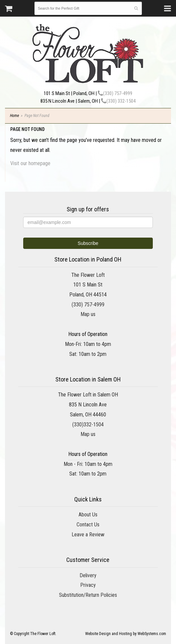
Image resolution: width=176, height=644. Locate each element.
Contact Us (88, 525)
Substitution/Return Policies (88, 595)
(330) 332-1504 (118, 101)
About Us (88, 515)
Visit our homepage (30, 163)
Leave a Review (88, 535)
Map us (88, 314)
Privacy (88, 585)
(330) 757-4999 (115, 93)
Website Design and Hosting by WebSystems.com (126, 634)
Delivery (88, 575)
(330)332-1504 (88, 425)
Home (14, 116)
